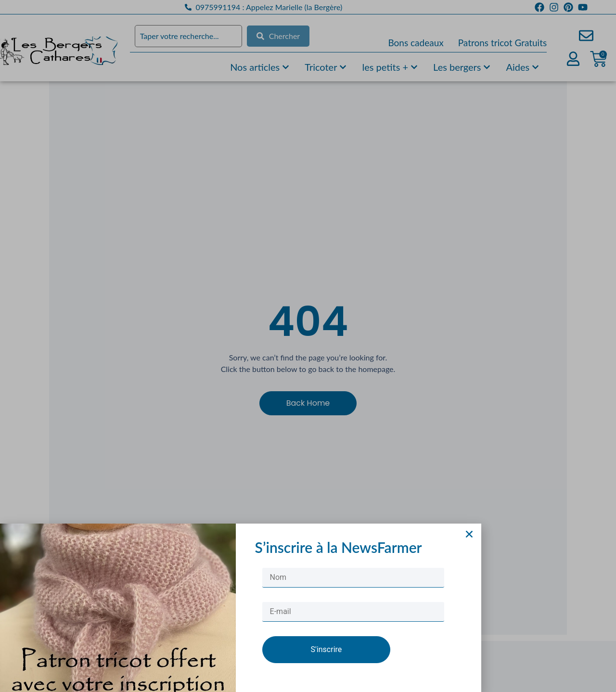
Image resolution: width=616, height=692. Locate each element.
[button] (469, 546)
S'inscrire (327, 661)
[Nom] (353, 589)
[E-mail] (353, 623)
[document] (308, 346)
